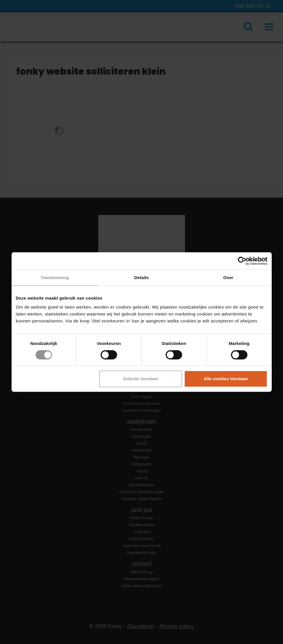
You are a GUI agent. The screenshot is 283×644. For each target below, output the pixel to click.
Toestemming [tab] (55, 278)
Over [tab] (228, 278)
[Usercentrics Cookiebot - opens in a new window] (242, 261)
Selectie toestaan (141, 379)
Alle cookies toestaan (226, 379)
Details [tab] (142, 278)
